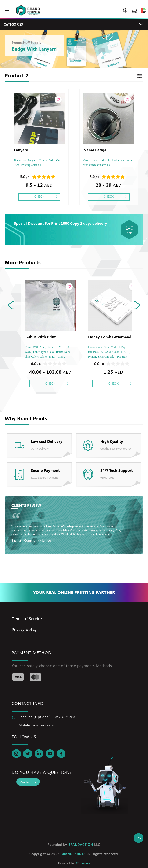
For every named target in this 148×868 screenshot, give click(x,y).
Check (39, 196)
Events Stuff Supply (27, 43)
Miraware (83, 863)
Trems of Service (27, 618)
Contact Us (28, 782)
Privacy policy (24, 629)
